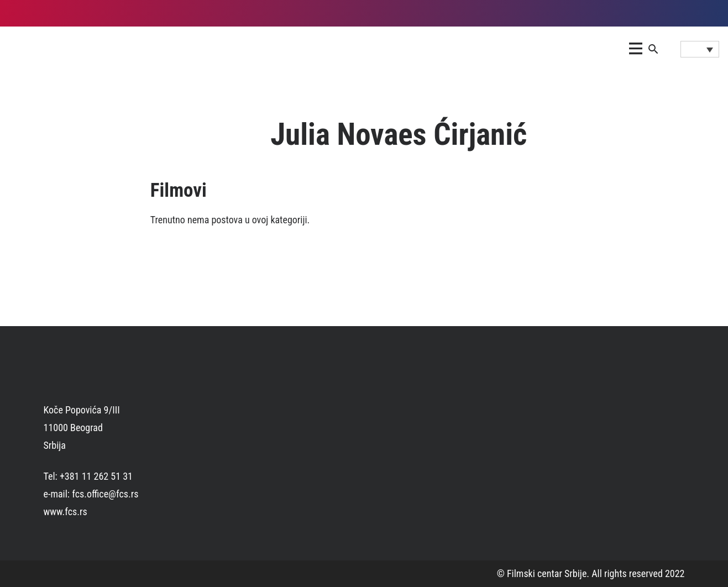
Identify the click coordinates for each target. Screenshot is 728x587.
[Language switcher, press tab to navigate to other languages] (700, 49)
